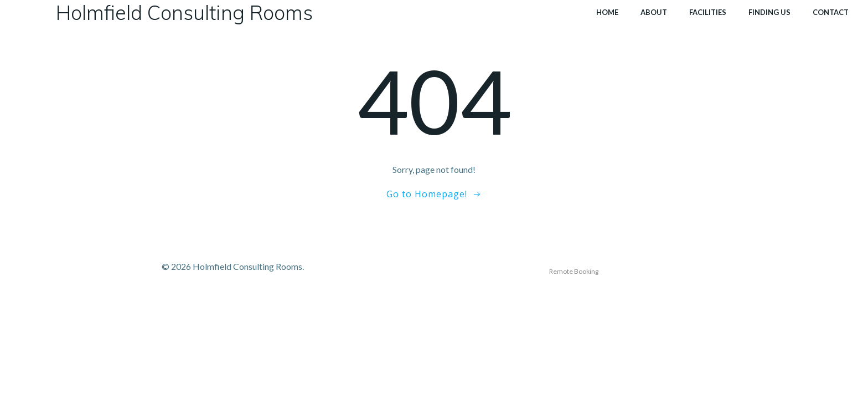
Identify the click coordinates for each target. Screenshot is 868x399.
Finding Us (769, 12)
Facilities (708, 12)
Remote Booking (574, 271)
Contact (831, 12)
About (654, 12)
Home (607, 12)
